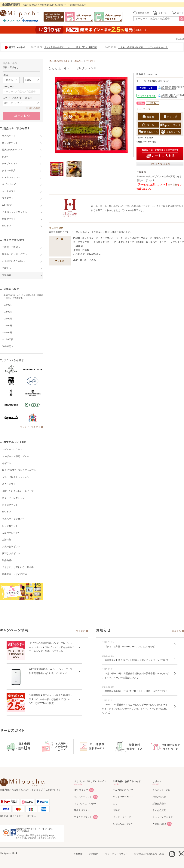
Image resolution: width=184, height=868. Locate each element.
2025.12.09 (37, 47)
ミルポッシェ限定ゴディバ (16, 456)
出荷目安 (173, 185)
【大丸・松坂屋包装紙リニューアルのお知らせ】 (143, 47)
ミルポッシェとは (161, 790)
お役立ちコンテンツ (123, 824)
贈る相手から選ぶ (62, 61)
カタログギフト (10, 505)
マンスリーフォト (83, 797)
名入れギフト (9, 484)
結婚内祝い (8, 560)
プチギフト (91, 61)
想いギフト (8, 512)
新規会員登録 (159, 804)
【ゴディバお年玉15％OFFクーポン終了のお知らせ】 (129, 647)
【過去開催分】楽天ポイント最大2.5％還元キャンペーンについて (135, 660)
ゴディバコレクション (13, 449)
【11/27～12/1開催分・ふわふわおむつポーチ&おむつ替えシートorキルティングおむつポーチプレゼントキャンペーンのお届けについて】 (135, 709)
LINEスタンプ (81, 790)
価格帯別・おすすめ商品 (14, 574)
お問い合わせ (159, 797)
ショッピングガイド (163, 817)
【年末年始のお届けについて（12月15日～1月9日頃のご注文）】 (135, 691)
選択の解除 (35, 108)
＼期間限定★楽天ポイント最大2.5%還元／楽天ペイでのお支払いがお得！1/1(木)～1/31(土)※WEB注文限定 (51, 699)
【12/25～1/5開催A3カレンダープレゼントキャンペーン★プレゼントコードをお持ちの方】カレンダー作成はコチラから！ (52, 647)
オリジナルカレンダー (85, 804)
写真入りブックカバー (13, 519)
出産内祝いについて (123, 790)
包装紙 (116, 810)
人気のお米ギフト (11, 547)
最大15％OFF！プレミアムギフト (19, 470)
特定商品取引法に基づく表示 (149, 854)
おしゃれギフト (10, 526)
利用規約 (94, 854)
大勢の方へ (78, 61)
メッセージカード (122, 817)
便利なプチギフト (11, 553)
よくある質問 (159, 810)
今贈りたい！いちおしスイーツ (18, 491)
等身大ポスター (82, 810)
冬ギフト (7, 463)
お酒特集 (7, 540)
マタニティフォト (83, 817)
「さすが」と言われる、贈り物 (18, 567)
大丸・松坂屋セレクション (16, 477)
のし (115, 804)
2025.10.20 (111, 47)
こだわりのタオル (11, 533)
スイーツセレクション (13, 498)
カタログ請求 (159, 824)
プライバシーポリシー (116, 854)
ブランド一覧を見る (30, 427)
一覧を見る (80, 631)
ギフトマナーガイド (123, 797)
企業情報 (78, 854)
